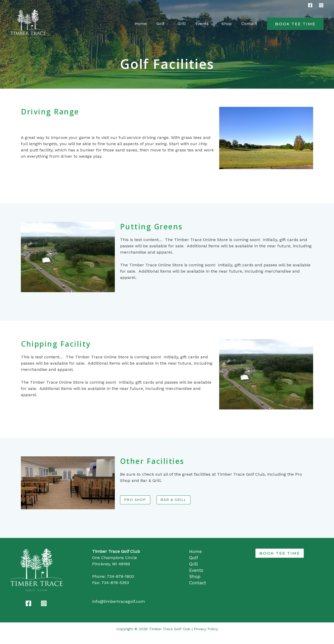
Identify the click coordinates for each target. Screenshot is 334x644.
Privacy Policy (206, 629)
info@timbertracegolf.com (118, 601)
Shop (228, 24)
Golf (166, 24)
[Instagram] (321, 5)
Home (147, 24)
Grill (186, 24)
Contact (250, 24)
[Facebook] (310, 5)
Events (205, 24)
